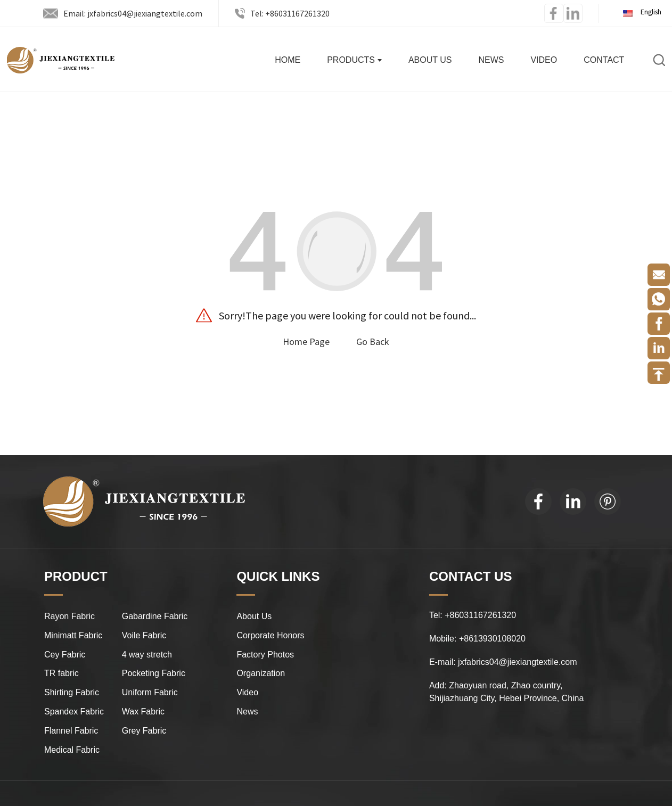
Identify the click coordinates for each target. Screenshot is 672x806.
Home (288, 60)
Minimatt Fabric (73, 635)
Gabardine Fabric (155, 616)
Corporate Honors (270, 635)
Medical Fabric (72, 750)
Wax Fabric (143, 712)
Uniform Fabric (150, 692)
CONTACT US (471, 576)
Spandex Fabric (74, 712)
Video (544, 60)
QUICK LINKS (278, 576)
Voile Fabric (144, 635)
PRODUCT (76, 576)
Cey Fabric (65, 655)
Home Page (306, 342)
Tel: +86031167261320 (290, 13)
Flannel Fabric (71, 731)
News (491, 60)
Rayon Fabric (69, 616)
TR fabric (62, 673)
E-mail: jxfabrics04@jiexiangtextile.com (503, 662)
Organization (261, 673)
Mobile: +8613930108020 (477, 639)
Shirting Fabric (72, 692)
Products (354, 60)
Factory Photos (265, 655)
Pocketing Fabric (154, 673)
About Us (430, 60)
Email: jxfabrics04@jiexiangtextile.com (133, 13)
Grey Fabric (144, 731)
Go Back (373, 342)
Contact (604, 60)
